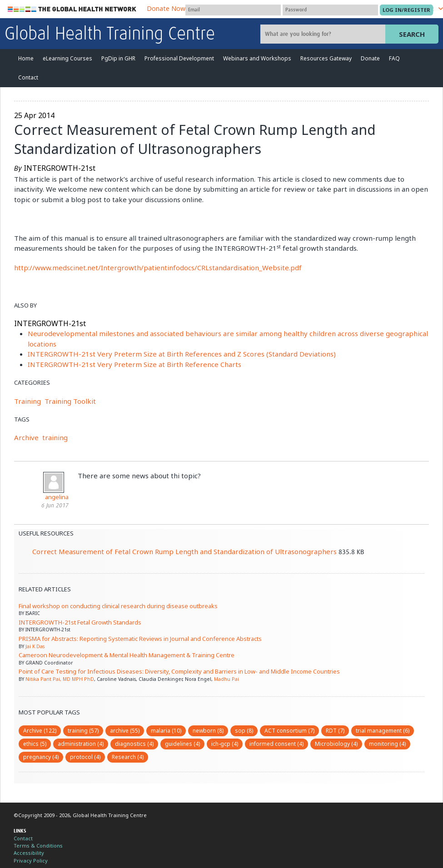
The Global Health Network (72, 9)
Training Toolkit (70, 401)
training (55, 437)
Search (412, 34)
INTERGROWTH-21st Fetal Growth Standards (80, 622)
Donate (370, 58)
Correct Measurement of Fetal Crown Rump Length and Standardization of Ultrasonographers (184, 551)
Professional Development (179, 58)
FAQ (394, 58)
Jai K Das (35, 646)
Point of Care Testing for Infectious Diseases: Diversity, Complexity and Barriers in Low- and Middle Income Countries (179, 671)
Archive (26, 437)
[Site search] (324, 34)
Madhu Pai (226, 679)
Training (27, 401)
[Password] (330, 10)
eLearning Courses (67, 58)
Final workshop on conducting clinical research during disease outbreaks (118, 606)
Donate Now (166, 8)
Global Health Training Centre (110, 35)
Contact (28, 77)
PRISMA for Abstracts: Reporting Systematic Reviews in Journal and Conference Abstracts (140, 639)
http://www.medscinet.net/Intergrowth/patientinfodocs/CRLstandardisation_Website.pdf (158, 268)
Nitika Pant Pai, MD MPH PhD (60, 679)
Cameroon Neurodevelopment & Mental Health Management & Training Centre (127, 655)
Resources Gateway (326, 58)
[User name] (233, 10)
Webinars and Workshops (257, 58)
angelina (57, 497)
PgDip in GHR (118, 58)
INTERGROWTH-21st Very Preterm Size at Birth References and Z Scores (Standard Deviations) (182, 354)
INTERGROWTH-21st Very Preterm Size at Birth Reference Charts (134, 364)
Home (26, 58)
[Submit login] (406, 10)
